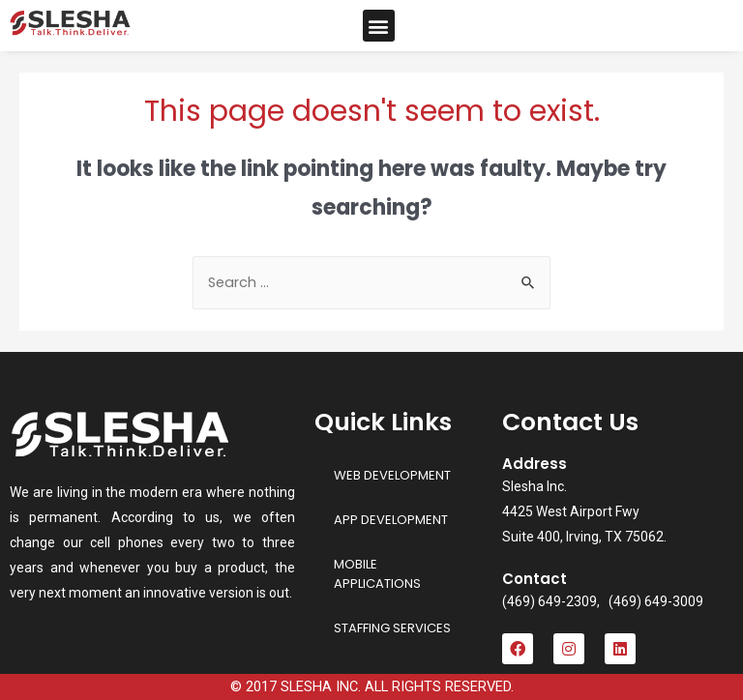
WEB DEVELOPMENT (392, 475)
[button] (379, 26)
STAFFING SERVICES (392, 628)
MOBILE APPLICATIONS (377, 574)
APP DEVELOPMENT (391, 520)
